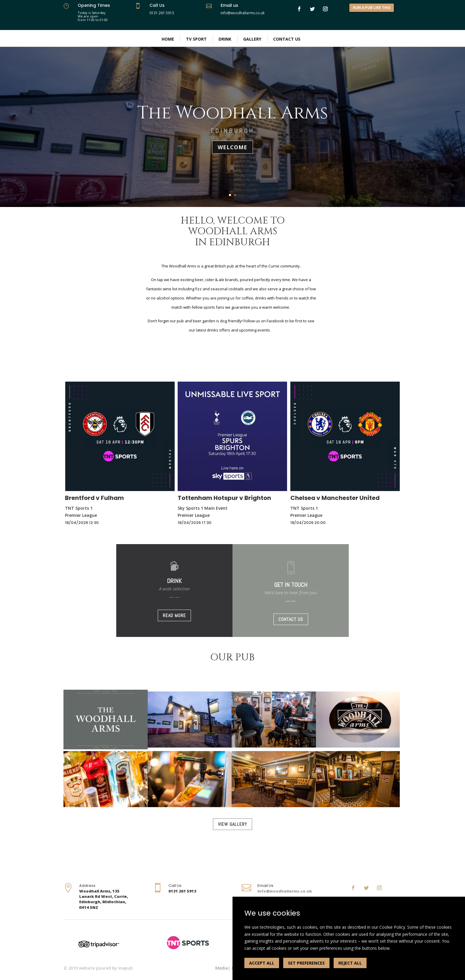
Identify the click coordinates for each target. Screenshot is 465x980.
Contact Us (287, 39)
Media (222, 968)
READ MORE (174, 615)
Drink (225, 39)
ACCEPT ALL (262, 963)
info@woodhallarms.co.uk (285, 891)
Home (168, 39)
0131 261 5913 (162, 13)
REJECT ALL (350, 963)
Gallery (252, 39)
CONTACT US (291, 619)
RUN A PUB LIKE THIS (372, 8)
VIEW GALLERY (232, 824)
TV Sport (196, 39)
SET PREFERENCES (306, 963)
